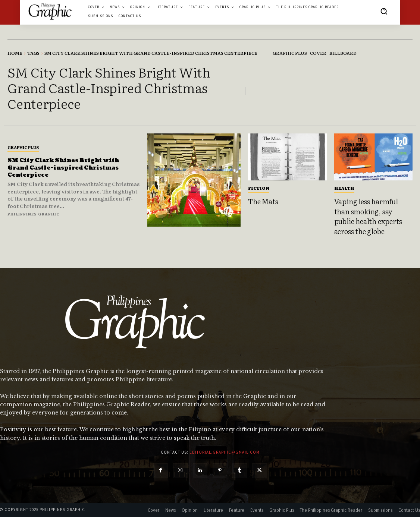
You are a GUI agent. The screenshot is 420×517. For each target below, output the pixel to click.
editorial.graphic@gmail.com (225, 452)
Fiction (259, 188)
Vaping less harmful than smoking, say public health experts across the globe (368, 216)
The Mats (263, 201)
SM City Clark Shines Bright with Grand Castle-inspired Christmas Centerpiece (68, 167)
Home (15, 53)
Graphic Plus (23, 147)
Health (344, 188)
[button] (384, 11)
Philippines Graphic (34, 214)
